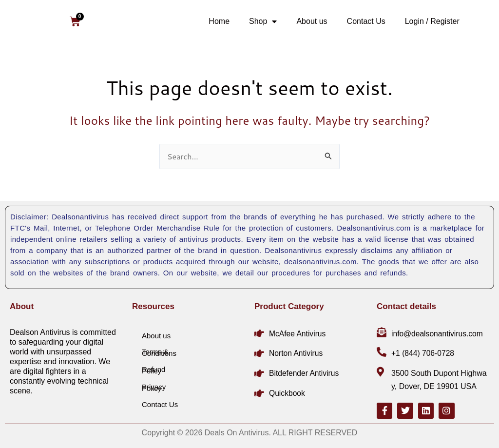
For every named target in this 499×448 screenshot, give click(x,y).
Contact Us (366, 21)
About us (312, 21)
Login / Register (432, 21)
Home (219, 21)
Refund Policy (154, 370)
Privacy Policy (154, 387)
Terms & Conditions (159, 352)
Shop (263, 21)
